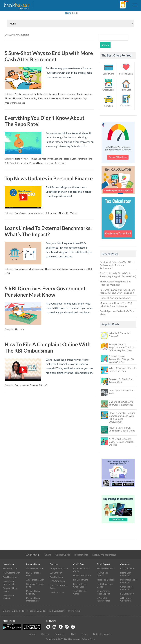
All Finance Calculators (126, 599)
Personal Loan (70, 159)
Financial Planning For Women (115, 298)
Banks (18, 385)
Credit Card (108, 74)
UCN (7, 273)
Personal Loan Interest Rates (33, 599)
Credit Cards (63, 555)
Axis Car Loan (56, 577)
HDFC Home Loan (11, 573)
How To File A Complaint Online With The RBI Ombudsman (48, 347)
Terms (84, 634)
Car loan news (21, 269)
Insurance (43, 98)
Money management (15, 103)
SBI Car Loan (56, 573)
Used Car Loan (57, 592)
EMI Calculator (128, 568)
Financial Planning (14, 98)
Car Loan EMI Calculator (127, 588)
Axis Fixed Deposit (106, 580)
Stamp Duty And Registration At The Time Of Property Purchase (122, 347)
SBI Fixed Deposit (105, 568)
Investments (55, 98)
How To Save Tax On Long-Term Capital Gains (122, 429)
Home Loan (126, 90)
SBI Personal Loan (35, 568)
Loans (65, 269)
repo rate (49, 163)
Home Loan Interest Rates (9, 583)
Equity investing (85, 94)
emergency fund (68, 94)
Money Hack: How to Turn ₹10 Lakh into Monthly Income (116, 305)
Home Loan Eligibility (8, 597)
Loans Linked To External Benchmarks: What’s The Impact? (48, 231)
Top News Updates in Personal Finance (49, 178)
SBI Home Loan (10, 568)
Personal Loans (85, 159)
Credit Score (108, 90)
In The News (74, 611)
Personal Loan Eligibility (33, 592)
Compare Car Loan (59, 568)
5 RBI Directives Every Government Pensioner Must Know (45, 291)
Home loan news (35, 213)
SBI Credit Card (81, 580)
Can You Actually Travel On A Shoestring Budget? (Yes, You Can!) (118, 275)
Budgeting (39, 94)
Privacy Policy (89, 639)
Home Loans (35, 159)
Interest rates (21, 163)
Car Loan (108, 106)
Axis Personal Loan (35, 580)
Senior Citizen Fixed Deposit (103, 592)
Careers (45, 634)
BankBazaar (21, 213)
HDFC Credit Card (82, 575)
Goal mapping (30, 98)
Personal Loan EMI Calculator (129, 581)
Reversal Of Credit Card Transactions (121, 381)
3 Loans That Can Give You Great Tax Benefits (121, 403)
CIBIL (15, 611)
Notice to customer (102, 634)
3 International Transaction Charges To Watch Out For (121, 359)
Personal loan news (78, 269)
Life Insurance (51, 213)
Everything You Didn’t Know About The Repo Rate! (45, 121)
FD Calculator (127, 594)
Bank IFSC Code (37, 611)
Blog (73, 634)
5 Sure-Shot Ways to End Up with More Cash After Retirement (49, 56)
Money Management (72, 98)
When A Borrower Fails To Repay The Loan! (123, 369)
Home (68, 13)
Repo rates (60, 163)
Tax (23, 611)
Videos (74, 213)
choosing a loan (37, 269)
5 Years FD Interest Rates (103, 599)
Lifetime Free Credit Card (79, 585)
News (62, 213)
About (32, 634)
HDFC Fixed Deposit (103, 574)
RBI (7, 163)
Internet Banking (30, 385)
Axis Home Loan (10, 577)
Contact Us (60, 634)
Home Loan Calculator (126, 574)
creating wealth (52, 94)
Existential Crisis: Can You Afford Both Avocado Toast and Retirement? (117, 265)
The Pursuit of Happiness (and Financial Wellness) (115, 283)
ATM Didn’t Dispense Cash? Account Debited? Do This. (122, 442)
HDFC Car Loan (57, 581)
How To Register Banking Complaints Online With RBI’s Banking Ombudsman (122, 417)
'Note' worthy (21, 159)
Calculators (126, 105)
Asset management (24, 94)
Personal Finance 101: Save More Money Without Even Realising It (117, 291)
